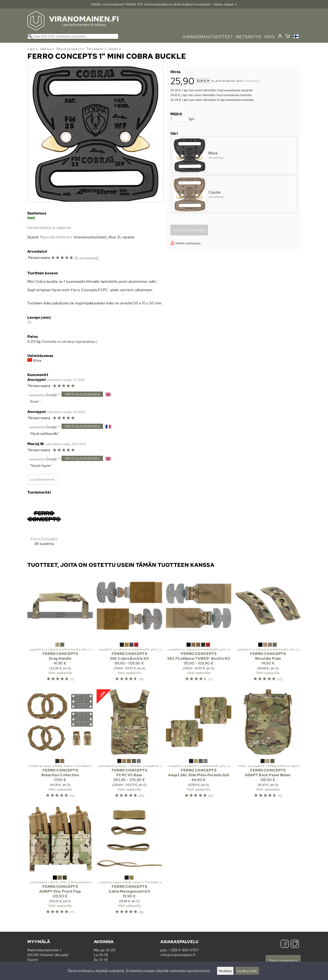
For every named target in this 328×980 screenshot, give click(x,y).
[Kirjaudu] (280, 36)
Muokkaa (225, 971)
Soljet (115, 49)
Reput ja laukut (70, 49)
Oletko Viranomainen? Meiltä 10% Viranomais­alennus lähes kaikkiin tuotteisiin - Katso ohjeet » (164, 4)
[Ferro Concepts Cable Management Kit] (129, 862)
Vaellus (47, 49)
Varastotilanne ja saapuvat (49, 228)
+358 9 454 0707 (184, 950)
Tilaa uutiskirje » (283, 961)
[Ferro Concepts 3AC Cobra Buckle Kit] (129, 629)
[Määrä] (179, 119)
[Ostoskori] (288, 37)
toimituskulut (252, 81)
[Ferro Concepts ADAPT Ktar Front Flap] (60, 862)
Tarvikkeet (96, 49)
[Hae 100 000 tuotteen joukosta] (73, 36)
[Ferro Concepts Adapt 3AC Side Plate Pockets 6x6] (199, 746)
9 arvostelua (86, 258)
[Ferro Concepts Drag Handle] (60, 629)
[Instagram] (295, 944)
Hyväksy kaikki (247, 971)
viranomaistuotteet (208, 37)
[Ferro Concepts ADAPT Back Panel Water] (268, 746)
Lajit (33, 49)
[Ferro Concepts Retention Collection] (60, 746)
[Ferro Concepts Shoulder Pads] (268, 629)
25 (29, 322)
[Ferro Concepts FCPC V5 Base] (129, 746)
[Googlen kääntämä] (43, 395)
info (270, 37)
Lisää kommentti (42, 479)
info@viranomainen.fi (178, 955)
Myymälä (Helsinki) (56, 237)
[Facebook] (285, 944)
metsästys (249, 37)
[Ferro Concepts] (44, 526)
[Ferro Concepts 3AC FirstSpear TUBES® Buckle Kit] (199, 629)
